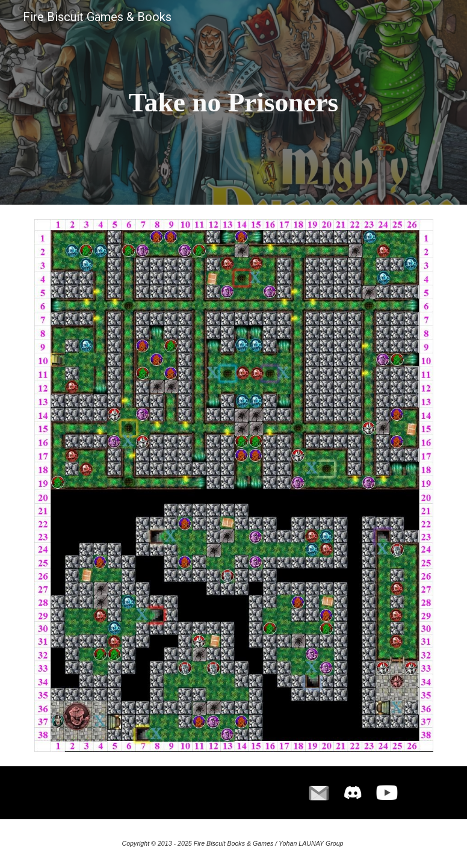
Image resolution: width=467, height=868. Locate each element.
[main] (233, 103)
